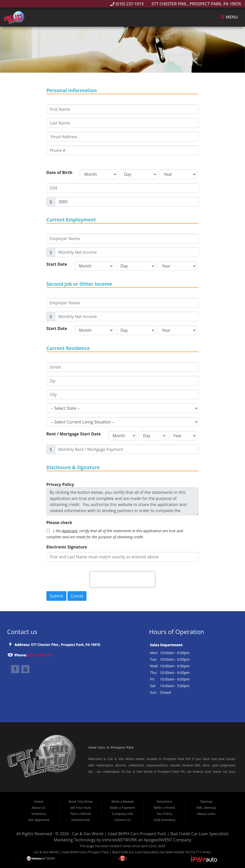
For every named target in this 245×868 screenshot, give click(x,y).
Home (39, 801)
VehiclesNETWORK (120, 840)
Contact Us (123, 820)
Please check (59, 523)
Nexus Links (206, 814)
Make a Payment (123, 808)
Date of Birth (59, 172)
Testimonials (81, 820)
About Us (39, 808)
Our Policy (164, 814)
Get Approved (39, 820)
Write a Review (123, 801)
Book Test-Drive (81, 801)
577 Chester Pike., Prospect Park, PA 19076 (194, 4)
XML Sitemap (206, 808)
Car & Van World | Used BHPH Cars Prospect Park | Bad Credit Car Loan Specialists (150, 834)
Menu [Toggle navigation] (229, 17)
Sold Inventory (164, 820)
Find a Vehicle (81, 814)
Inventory (39, 814)
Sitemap (206, 801)
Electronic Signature (67, 547)
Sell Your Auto (81, 808)
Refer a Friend (164, 808)
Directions (164, 801)
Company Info (123, 814)
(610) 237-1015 (127, 4)
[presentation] (123, 579)
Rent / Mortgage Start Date (74, 434)
